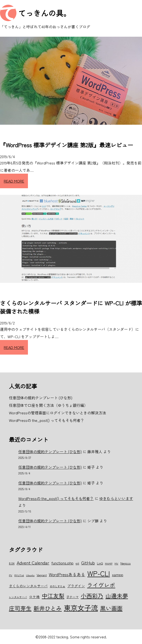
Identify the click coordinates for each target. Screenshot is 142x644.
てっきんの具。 (45, 13)
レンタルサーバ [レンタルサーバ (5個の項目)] (18, 597)
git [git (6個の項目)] (77, 563)
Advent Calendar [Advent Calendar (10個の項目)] (33, 562)
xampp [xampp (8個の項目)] (118, 575)
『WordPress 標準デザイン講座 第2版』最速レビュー (67, 145)
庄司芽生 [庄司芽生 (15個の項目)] (20, 608)
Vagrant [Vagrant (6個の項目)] (42, 575)
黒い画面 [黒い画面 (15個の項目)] (111, 608)
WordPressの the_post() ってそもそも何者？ (56, 498)
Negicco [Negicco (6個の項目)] (126, 563)
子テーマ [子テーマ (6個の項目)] (73, 597)
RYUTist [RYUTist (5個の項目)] (19, 575)
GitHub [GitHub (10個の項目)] (88, 562)
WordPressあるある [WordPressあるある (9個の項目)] (67, 574)
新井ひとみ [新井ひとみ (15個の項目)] (48, 608)
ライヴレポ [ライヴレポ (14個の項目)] (101, 585)
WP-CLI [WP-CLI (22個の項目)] (99, 573)
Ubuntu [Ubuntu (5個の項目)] (30, 575)
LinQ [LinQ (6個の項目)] (100, 563)
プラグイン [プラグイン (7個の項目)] (76, 586)
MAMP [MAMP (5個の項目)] (109, 563)
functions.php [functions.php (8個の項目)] (62, 563)
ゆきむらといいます (116, 498)
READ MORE (14, 181)
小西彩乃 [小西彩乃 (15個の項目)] (92, 596)
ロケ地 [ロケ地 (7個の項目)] (34, 597)
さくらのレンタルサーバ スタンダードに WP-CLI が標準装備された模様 (71, 307)
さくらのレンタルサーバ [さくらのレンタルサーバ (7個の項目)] (28, 586)
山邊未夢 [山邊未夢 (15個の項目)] (117, 596)
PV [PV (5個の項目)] (11, 575)
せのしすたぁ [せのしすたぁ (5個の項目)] (58, 586)
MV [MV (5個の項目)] (116, 563)
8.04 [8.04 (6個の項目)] (12, 563)
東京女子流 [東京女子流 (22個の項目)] (81, 608)
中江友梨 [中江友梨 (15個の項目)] (53, 596)
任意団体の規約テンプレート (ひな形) (50, 452)
